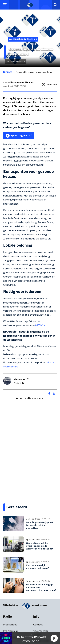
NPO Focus (42, 325)
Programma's (11, 631)
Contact (38, 625)
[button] (54, 638)
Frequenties (10, 625)
